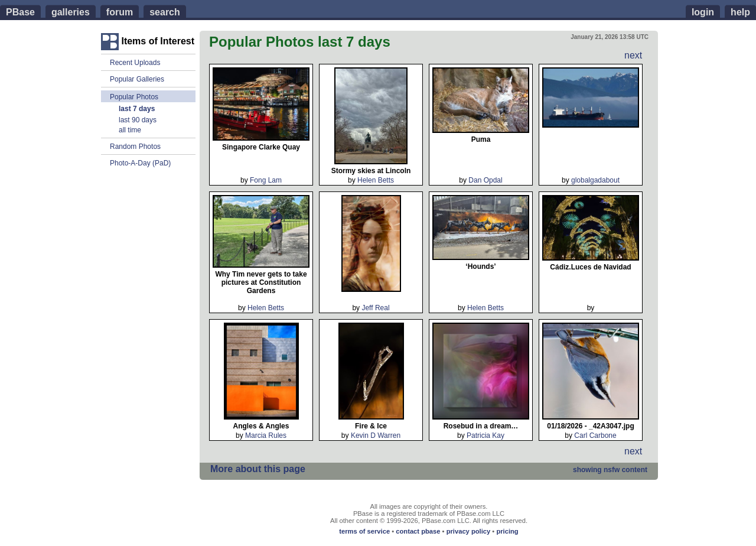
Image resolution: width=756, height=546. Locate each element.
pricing (507, 531)
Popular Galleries (137, 79)
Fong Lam (266, 180)
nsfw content (610, 470)
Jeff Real (375, 308)
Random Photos (135, 147)
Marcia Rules (266, 435)
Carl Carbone (595, 435)
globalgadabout (595, 180)
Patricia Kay (485, 435)
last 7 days (137, 109)
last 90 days (138, 120)
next (633, 55)
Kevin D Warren (376, 435)
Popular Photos (134, 96)
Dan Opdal (485, 180)
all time (130, 130)
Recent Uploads (135, 63)
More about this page (258, 469)
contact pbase (418, 531)
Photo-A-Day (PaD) (140, 163)
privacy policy (469, 531)
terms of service (364, 531)
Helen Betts (376, 180)
